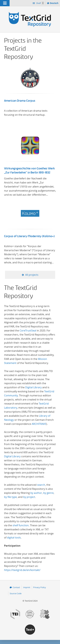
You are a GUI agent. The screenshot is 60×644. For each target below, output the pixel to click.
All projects (32, 275)
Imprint (27, 587)
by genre (48, 493)
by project (29, 497)
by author (36, 493)
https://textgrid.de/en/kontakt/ (22, 570)
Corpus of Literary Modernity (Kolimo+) (29, 236)
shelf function (21, 525)
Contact (16, 587)
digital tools (14, 538)
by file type (10, 497)
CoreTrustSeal (28, 331)
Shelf (40, 3)
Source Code (16, 593)
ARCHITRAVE (39, 424)
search (41, 485)
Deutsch (54, 4)
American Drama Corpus (20, 101)
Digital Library (33, 387)
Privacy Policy (40, 587)
